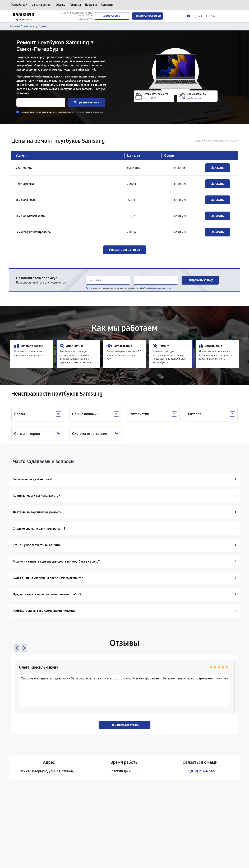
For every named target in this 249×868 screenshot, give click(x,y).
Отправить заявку (86, 102)
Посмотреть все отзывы (124, 725)
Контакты (107, 5)
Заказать (218, 168)
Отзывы (61, 5)
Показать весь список (125, 250)
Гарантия (75, 5)
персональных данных (94, 112)
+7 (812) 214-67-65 (200, 771)
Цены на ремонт (42, 5)
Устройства (18, 5)
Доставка (91, 5)
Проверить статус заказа (147, 16)
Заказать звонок (112, 16)
